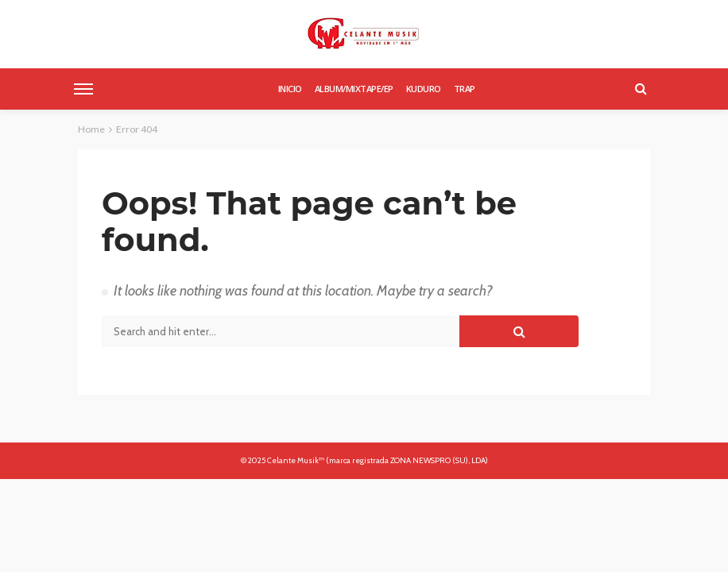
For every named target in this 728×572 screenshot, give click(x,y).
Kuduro (424, 89)
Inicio (290, 89)
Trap (465, 89)
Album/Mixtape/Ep (354, 89)
